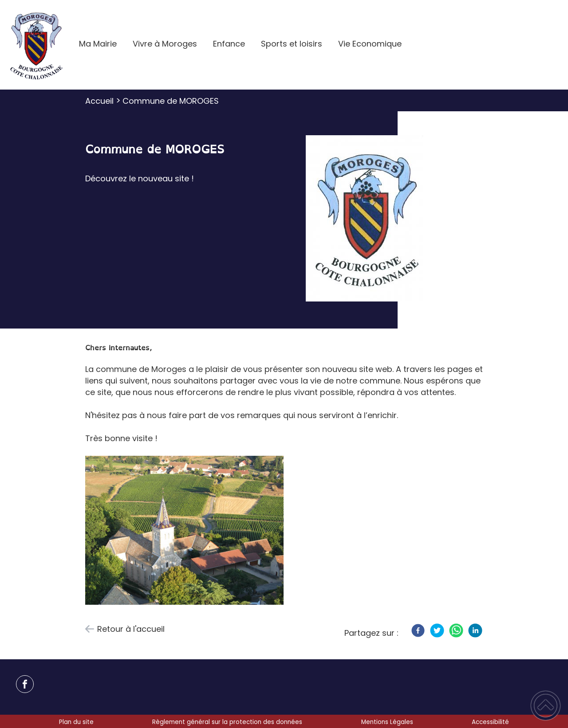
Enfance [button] (229, 44)
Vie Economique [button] (370, 44)
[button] (546, 706)
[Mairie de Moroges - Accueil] (35, 45)
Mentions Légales (387, 722)
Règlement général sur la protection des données (227, 722)
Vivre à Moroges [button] (165, 44)
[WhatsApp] (456, 630)
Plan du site (76, 722)
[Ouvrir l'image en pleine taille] (365, 220)
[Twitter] (437, 630)
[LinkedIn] (475, 630)
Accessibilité (490, 722)
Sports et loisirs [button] (292, 44)
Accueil (99, 101)
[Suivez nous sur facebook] (25, 684)
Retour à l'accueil (131, 629)
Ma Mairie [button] (98, 44)
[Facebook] (418, 630)
